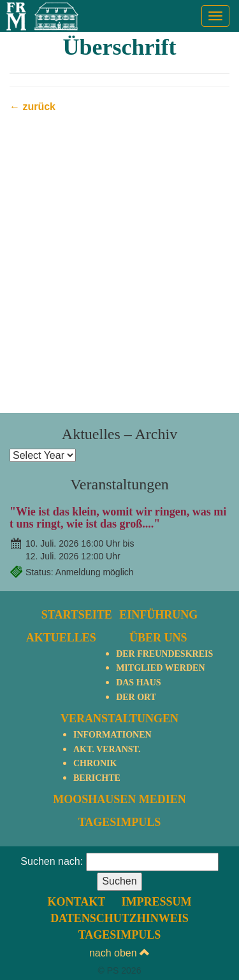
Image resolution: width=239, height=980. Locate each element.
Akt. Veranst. (107, 749)
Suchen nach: (52, 861)
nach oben (119, 953)
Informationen (112, 735)
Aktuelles (61, 638)
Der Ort (136, 697)
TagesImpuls (120, 822)
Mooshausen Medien (119, 799)
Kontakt (77, 902)
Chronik (95, 763)
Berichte (97, 778)
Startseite (77, 615)
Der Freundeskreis (164, 654)
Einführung (158, 615)
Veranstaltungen (119, 718)
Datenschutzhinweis (119, 918)
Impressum (156, 902)
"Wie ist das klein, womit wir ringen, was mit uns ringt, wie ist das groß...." (118, 518)
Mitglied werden (160, 668)
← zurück (33, 107)
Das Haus (138, 682)
